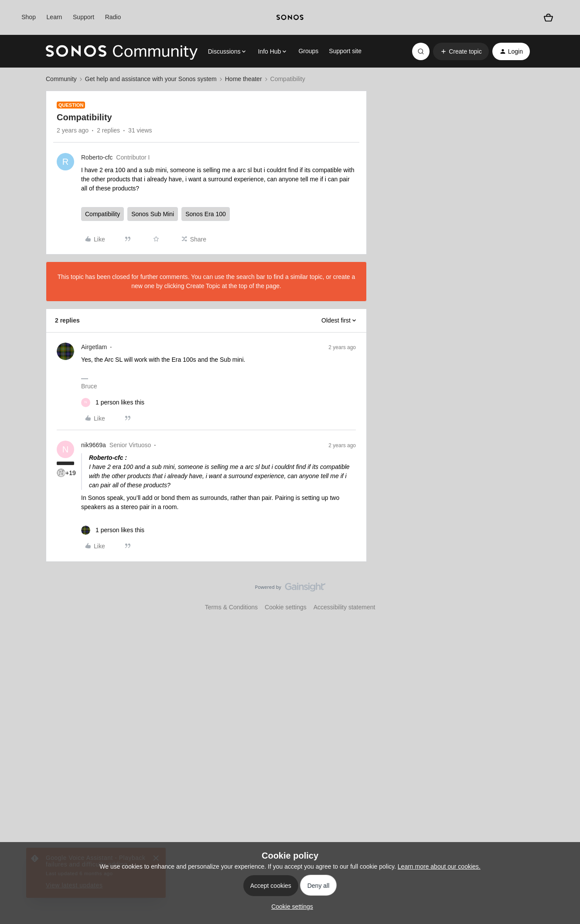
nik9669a (94, 445)
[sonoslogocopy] (290, 17)
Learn (55, 17)
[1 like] (113, 403)
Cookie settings (286, 607)
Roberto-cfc (97, 157)
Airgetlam (94, 347)
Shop (29, 17)
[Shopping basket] (549, 17)
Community (61, 79)
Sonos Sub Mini (153, 214)
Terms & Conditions (231, 607)
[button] (461, 51)
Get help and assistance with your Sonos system (151, 79)
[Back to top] (563, 594)
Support (84, 17)
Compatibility (102, 214)
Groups (308, 51)
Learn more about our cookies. (439, 866)
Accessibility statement (345, 607)
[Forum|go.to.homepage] (122, 51)
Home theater (244, 79)
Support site (345, 51)
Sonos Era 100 (206, 214)
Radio (113, 17)
